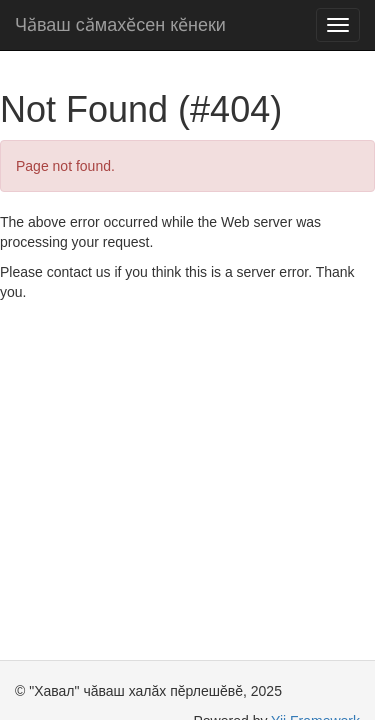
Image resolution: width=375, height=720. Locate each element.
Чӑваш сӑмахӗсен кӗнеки (120, 25)
